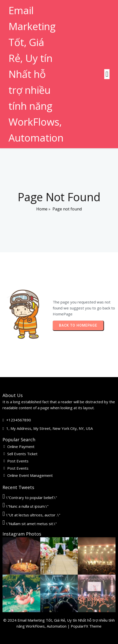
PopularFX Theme (86, 626)
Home (42, 209)
